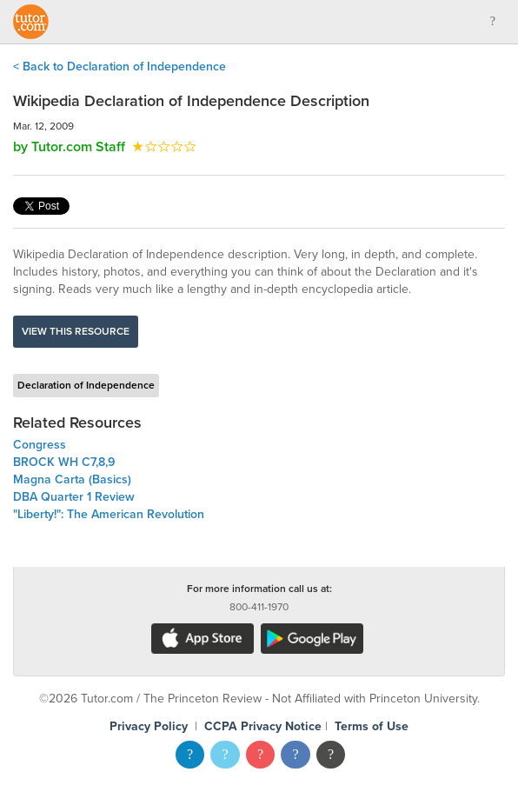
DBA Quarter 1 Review (74, 497)
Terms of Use (372, 726)
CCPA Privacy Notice (263, 726)
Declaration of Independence (86, 385)
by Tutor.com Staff (69, 147)
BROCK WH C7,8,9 (64, 462)
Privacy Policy (149, 726)
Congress (40, 445)
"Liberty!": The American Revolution (109, 514)
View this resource (76, 331)
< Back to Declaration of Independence (120, 67)
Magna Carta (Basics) (72, 479)
